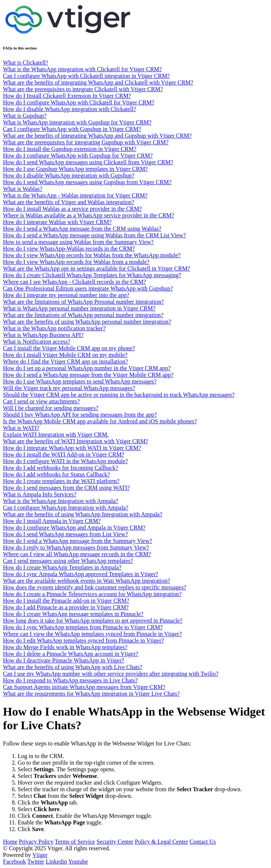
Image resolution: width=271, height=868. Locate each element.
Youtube (78, 862)
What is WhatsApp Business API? (43, 335)
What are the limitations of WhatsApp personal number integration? (83, 315)
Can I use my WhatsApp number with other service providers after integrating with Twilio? (111, 674)
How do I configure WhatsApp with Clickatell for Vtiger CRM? (79, 102)
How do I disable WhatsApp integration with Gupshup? (69, 175)
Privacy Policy (36, 842)
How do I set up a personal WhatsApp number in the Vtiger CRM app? (87, 368)
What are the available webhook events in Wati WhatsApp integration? (87, 581)
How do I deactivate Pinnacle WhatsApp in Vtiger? (64, 660)
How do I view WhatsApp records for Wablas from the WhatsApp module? (92, 255)
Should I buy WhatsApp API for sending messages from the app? (80, 415)
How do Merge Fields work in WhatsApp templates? (65, 647)
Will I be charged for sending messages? (51, 408)
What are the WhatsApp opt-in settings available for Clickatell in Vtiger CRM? (96, 268)
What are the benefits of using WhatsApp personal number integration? (87, 322)
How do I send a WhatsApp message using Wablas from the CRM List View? (94, 235)
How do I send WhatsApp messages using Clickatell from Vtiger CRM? (88, 162)
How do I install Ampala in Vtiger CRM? (52, 521)
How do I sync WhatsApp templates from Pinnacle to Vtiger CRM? (83, 627)
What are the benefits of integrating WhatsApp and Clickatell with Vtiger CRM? (98, 82)
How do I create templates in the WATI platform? (61, 481)
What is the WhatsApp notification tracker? (54, 328)
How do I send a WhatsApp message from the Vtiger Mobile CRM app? (88, 375)
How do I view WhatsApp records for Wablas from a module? (76, 262)
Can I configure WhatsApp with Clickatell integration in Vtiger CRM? (86, 76)
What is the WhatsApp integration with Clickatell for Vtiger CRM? (82, 69)
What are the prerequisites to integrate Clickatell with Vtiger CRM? (83, 89)
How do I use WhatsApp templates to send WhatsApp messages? (80, 381)
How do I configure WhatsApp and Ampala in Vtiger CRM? (74, 528)
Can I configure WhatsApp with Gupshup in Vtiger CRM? (72, 129)
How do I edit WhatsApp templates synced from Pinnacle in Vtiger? (84, 640)
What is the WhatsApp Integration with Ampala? (61, 501)
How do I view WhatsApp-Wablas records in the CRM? (69, 249)
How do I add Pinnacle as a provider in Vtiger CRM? (66, 607)
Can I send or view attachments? (41, 401)
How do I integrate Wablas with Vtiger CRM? (57, 222)
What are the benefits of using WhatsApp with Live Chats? (73, 667)
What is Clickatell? (26, 63)
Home (10, 842)
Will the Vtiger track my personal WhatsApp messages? (69, 388)
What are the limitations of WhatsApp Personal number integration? (83, 302)
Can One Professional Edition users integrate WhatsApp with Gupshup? (88, 288)
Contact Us (203, 842)
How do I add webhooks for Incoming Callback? (60, 468)
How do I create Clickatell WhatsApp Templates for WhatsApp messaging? (92, 275)
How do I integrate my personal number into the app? (66, 295)
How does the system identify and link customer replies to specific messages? (95, 587)
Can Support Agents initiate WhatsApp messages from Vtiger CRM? (84, 687)
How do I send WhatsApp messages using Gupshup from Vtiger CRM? (87, 182)
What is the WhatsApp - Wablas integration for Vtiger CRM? (75, 195)
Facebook (14, 862)
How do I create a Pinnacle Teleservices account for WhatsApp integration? (92, 594)
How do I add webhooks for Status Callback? (56, 474)
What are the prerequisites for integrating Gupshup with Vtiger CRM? (86, 142)
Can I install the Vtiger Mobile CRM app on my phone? (69, 348)
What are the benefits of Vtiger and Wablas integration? (69, 202)
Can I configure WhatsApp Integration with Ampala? (66, 508)
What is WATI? (21, 428)
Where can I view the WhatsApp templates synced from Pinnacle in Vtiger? (92, 634)
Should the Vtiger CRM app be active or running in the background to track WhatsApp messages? (119, 395)
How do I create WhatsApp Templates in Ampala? (62, 567)
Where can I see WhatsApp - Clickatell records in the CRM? (74, 282)
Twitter (36, 862)
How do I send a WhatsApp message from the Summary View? (78, 541)
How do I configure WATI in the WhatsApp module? (65, 461)
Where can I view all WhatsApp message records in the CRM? (77, 554)
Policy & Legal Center (161, 842)
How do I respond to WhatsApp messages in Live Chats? (70, 680)
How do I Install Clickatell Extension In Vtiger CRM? (67, 96)
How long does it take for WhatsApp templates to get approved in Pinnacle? (93, 621)
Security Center (115, 842)
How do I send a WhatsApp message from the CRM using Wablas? (82, 229)
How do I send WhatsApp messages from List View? (65, 534)
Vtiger (40, 855)
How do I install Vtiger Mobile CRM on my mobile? (65, 355)
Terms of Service (75, 842)
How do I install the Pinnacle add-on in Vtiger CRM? (66, 601)
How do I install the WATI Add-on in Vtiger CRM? (64, 454)
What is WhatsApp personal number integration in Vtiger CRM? (79, 308)
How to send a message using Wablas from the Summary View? (78, 242)
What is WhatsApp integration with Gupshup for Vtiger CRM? (77, 122)
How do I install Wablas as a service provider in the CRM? (72, 209)
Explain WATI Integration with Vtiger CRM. (56, 435)
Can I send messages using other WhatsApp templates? (68, 561)
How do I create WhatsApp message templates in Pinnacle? (73, 614)
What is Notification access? (37, 342)
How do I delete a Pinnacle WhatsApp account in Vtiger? (71, 654)
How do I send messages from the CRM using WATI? (66, 488)
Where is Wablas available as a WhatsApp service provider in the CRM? (88, 215)
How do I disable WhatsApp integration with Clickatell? (70, 109)
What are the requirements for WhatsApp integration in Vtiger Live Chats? (91, 694)
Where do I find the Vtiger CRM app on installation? (65, 361)
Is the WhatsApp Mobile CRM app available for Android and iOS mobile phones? (100, 421)
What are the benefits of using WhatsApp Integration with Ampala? (83, 514)
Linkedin (56, 862)
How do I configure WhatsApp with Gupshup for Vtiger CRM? (78, 156)
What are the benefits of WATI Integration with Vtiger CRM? (76, 441)
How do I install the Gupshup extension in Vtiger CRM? (70, 149)
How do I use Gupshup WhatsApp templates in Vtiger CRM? (75, 169)
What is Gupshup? (25, 116)
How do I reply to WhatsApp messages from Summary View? (76, 547)
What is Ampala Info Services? (40, 494)
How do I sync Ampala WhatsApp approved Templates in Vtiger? (81, 574)
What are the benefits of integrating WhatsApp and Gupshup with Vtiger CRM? (97, 136)
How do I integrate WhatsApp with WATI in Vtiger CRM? (72, 448)
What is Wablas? (23, 189)
